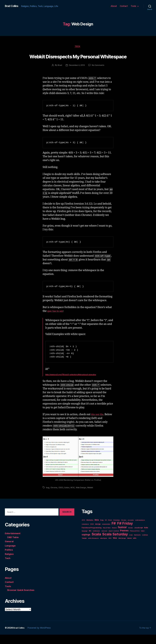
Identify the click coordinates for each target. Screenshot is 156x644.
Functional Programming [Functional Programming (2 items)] (92, 537)
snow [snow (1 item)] (131, 544)
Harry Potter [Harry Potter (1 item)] (107, 537)
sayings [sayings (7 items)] (86, 544)
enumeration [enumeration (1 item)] (106, 534)
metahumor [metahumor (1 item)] (96, 540)
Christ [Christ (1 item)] (110, 530)
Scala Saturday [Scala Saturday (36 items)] (115, 544)
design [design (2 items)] (98, 533)
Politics (9, 559)
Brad (59, 75)
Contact (124, 6)
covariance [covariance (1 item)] (85, 534)
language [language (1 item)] (85, 540)
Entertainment (14, 543)
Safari (67, 497)
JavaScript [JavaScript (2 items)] (139, 537)
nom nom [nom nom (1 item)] (104, 540)
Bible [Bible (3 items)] (97, 529)
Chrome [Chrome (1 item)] (124, 530)
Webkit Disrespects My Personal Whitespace (78, 61)
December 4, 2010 (77, 75)
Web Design (82, 497)
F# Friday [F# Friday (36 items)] (125, 533)
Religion (10, 563)
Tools (133, 6)
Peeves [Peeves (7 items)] (124, 540)
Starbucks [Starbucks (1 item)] (137, 544)
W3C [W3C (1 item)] (110, 548)
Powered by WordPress (41, 637)
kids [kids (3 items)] (146, 537)
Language (11, 555)
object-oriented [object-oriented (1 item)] (114, 540)
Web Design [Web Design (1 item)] (122, 548)
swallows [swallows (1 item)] (145, 544)
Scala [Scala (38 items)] (96, 544)
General (10, 551)
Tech (78, 47)
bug (48, 497)
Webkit (92, 497)
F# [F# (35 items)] (114, 533)
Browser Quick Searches (22, 599)
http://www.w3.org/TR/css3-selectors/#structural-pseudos (71, 384)
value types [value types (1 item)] (104, 548)
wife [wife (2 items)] (135, 548)
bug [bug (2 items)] (102, 529)
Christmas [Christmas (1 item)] (116, 530)
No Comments (99, 75)
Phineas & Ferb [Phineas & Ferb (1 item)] (135, 540)
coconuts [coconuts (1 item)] (131, 530)
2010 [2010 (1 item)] (83, 530)
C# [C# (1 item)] (106, 530)
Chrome (54, 497)
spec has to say (56, 321)
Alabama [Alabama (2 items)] (90, 529)
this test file (98, 424)
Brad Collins (13, 6)
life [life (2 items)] (90, 540)
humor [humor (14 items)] (122, 537)
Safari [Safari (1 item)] (143, 540)
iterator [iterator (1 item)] (131, 537)
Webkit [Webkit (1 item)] (129, 548)
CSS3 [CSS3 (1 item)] (92, 534)
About (114, 6)
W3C (73, 497)
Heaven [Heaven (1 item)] (114, 537)
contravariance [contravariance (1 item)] (140, 530)
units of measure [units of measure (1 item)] (93, 548)
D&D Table (14, 547)
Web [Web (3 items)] (115, 547)
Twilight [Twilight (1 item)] (84, 548)
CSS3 (61, 497)
